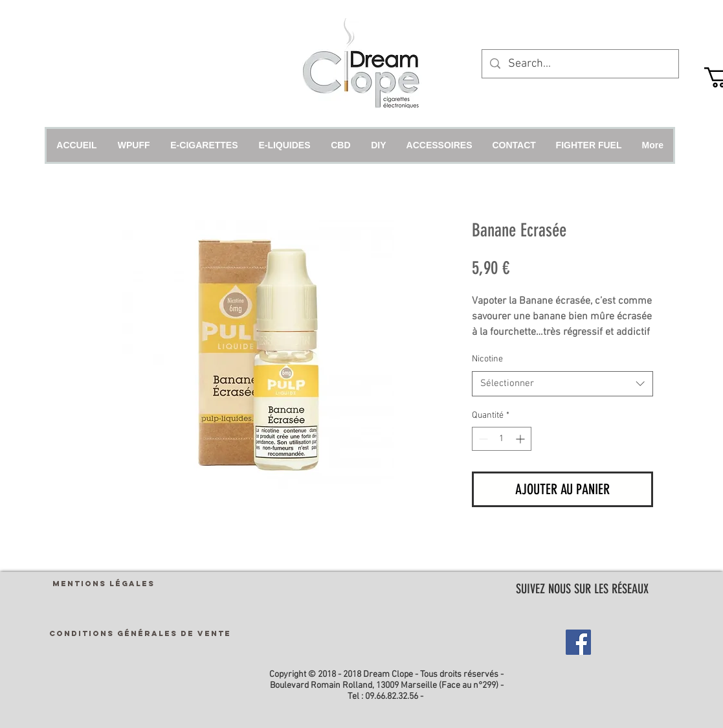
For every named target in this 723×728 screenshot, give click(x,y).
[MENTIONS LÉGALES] (104, 583)
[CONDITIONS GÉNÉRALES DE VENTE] (140, 633)
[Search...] (580, 64)
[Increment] (521, 439)
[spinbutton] (502, 439)
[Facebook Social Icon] (578, 642)
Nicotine (487, 359)
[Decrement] (482, 439)
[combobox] (562, 384)
